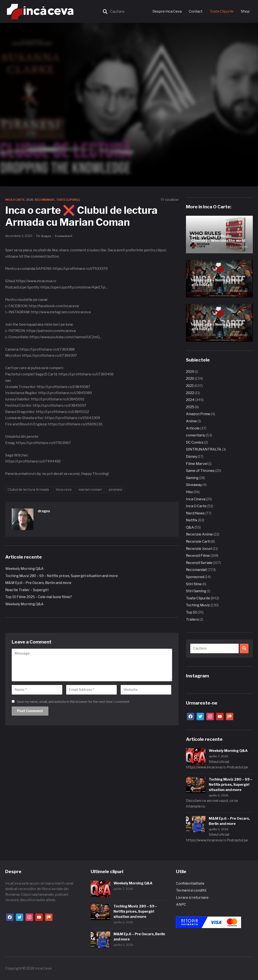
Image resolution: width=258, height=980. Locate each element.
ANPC (181, 905)
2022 (190, 393)
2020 (33, 200)
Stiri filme (194, 584)
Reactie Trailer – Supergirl (27, 590)
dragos (47, 236)
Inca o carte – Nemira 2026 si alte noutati (216, 281)
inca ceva (64, 490)
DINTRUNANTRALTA (204, 449)
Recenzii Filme (198, 556)
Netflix (192, 520)
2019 (190, 372)
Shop (245, 11)
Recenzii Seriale (199, 563)
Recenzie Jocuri (199, 549)
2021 (190, 386)
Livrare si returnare (192, 898)
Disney (191, 457)
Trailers (192, 619)
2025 (190, 407)
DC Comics (195, 442)
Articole (193, 428)
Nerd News (195, 513)
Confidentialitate (190, 883)
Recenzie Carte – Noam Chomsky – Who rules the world (219, 234)
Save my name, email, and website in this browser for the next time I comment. (73, 702)
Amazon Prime (198, 414)
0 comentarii (66, 236)
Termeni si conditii (191, 890)
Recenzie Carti (198, 541)
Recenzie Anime (199, 534)
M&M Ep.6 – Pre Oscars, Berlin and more (38, 583)
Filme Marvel (197, 464)
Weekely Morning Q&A (24, 569)
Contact (196, 11)
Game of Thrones (200, 471)
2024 (190, 400)
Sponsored (195, 577)
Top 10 (191, 612)
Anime (191, 421)
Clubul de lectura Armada (28, 490)
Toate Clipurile (222, 11)
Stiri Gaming (196, 591)
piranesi (115, 490)
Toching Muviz (198, 605)
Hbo (189, 492)
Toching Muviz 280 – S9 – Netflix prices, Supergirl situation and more (62, 576)
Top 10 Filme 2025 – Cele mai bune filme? (39, 597)
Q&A (190, 527)
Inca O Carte (16, 200)
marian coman (90, 490)
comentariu (196, 435)
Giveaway (194, 485)
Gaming (192, 478)
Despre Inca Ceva (167, 11)
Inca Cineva (196, 499)
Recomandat (50, 200)
